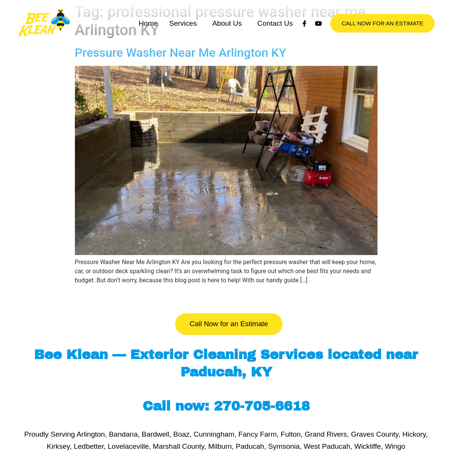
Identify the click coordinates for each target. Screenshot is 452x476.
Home (148, 31)
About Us (227, 31)
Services (183, 31)
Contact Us (275, 31)
